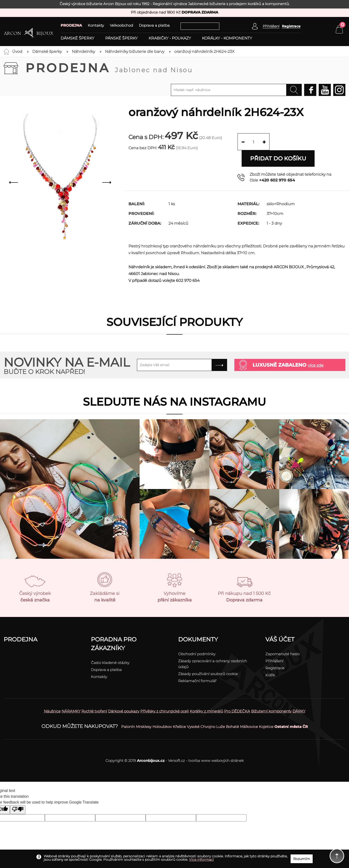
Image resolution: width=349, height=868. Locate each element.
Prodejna (109, 68)
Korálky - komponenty (227, 38)
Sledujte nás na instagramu (174, 385)
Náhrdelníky (83, 51)
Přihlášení (274, 644)
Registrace (291, 26)
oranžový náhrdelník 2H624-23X (204, 51)
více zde (316, 349)
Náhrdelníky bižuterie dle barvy (135, 51)
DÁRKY (299, 695)
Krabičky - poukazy (170, 38)
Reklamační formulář (197, 664)
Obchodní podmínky (197, 637)
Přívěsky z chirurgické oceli (165, 695)
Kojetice (266, 710)
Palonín (128, 710)
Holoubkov (162, 710)
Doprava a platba (154, 25)
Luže (221, 710)
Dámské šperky (77, 38)
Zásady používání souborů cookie (208, 657)
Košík (270, 659)
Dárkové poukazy (124, 695)
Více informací (201, 860)
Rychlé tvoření (94, 695)
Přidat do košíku (310, 142)
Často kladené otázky (110, 646)
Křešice (179, 710)
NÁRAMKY (71, 695)
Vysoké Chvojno (201, 710)
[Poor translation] (18, 793)
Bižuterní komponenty (271, 695)
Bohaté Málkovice (242, 710)
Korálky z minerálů (206, 695)
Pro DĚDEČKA (237, 695)
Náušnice (52, 695)
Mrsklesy (144, 710)
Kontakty (96, 25)
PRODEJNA (71, 25)
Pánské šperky (121, 38)
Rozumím (302, 859)
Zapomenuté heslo (282, 637)
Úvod (17, 51)
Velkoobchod (121, 25)
